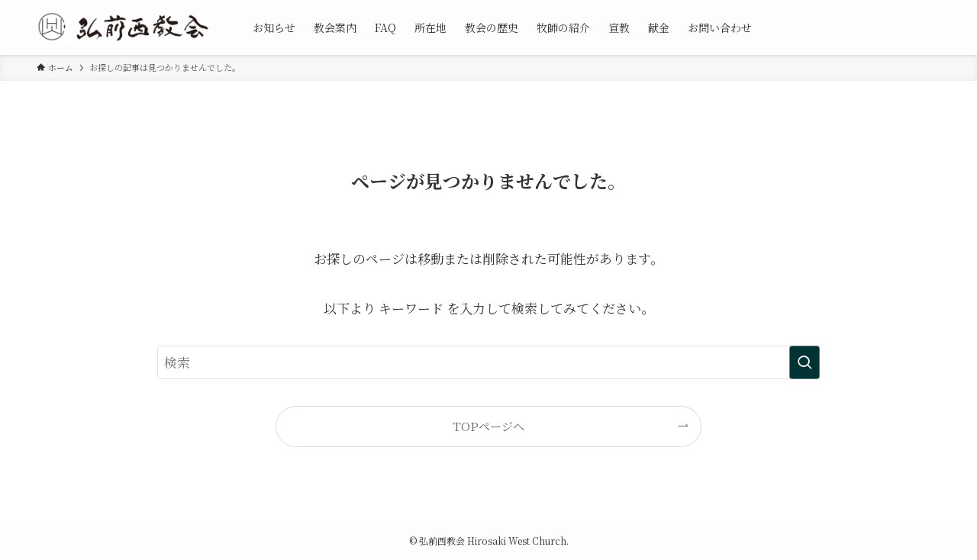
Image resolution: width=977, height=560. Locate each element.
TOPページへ (488, 426)
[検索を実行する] (804, 362)
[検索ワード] (488, 362)
